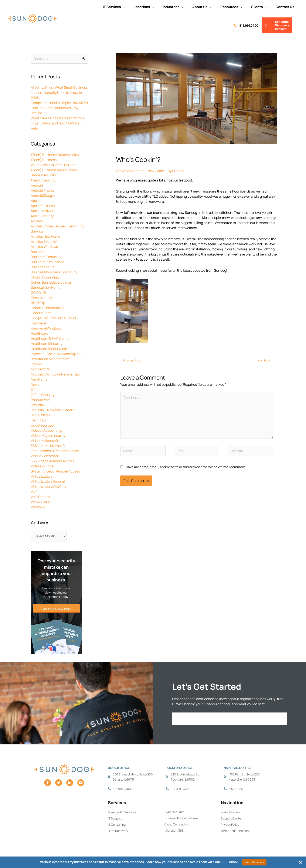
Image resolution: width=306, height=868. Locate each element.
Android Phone (42, 190)
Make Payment (231, 812)
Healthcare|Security (47, 344)
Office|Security (43, 395)
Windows (38, 507)
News (35, 384)
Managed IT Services (122, 812)
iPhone (36, 364)
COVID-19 (38, 293)
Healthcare (40, 333)
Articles (37, 221)
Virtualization (41, 476)
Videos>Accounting (46, 430)
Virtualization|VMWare (48, 487)
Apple (35, 201)
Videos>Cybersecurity (48, 435)
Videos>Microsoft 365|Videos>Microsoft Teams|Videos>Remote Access (55, 446)
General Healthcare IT (48, 308)
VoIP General (41, 497)
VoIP (34, 492)
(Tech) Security (43, 180)
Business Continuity (47, 257)
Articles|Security (44, 241)
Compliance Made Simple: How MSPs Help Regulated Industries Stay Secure (59, 108)
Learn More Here (254, 862)
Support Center (231, 818)
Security (37, 405)
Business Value (43, 267)
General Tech (41, 313)
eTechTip (38, 303)
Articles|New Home (45, 236)
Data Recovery (118, 831)
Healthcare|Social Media (50, 349)
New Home (39, 379)
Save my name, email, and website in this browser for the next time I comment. (186, 467)
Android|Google (43, 196)
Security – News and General (53, 410)
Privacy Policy (230, 824)
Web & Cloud (40, 502)
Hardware (38, 323)
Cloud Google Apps (45, 277)
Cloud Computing (176, 824)
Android (37, 185)
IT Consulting (117, 824)
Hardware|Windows (46, 328)
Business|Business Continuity (54, 272)
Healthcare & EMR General (51, 338)
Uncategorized (42, 425)
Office (36, 390)
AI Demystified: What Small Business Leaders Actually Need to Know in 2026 (59, 93)
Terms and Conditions (235, 831)
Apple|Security (42, 216)
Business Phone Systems (181, 818)
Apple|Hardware (43, 211)
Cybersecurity (42, 298)
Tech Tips (38, 420)
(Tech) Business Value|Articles (55, 155)
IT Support (115, 818)
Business (38, 252)
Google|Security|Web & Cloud (53, 318)
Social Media (41, 415)
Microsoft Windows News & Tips (55, 374)
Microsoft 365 (42, 369)
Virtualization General (48, 481)
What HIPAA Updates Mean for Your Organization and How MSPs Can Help (58, 123)
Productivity (40, 400)
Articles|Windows (44, 247)
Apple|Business (43, 206)
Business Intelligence (47, 262)
